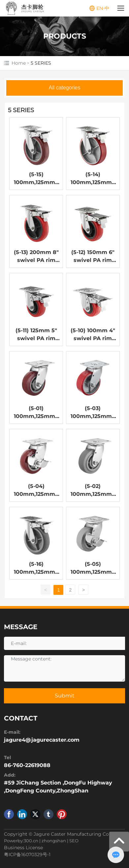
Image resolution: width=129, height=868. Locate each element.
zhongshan (54, 841)
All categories (64, 88)
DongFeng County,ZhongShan (47, 791)
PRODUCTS (65, 36)
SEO (74, 841)
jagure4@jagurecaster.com (42, 740)
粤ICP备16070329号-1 (27, 854)
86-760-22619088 (27, 765)
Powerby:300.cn (21, 841)
